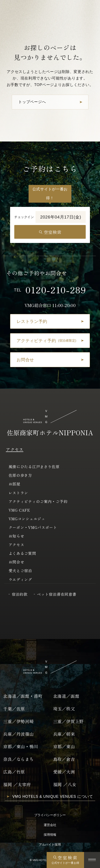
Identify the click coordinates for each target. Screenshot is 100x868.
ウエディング (20, 579)
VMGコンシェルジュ (27, 519)
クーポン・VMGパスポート (33, 527)
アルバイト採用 (50, 844)
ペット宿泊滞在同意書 (57, 594)
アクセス (15, 449)
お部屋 (14, 484)
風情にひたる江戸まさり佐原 (34, 466)
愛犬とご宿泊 (20, 570)
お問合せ (16, 562)
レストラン (18, 493)
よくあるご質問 (22, 553)
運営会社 (50, 825)
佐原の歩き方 (20, 475)
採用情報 (50, 835)
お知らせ (16, 536)
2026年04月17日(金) (61, 217)
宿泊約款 (20, 594)
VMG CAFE (19, 510)
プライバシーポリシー (50, 815)
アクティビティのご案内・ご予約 (38, 501)
